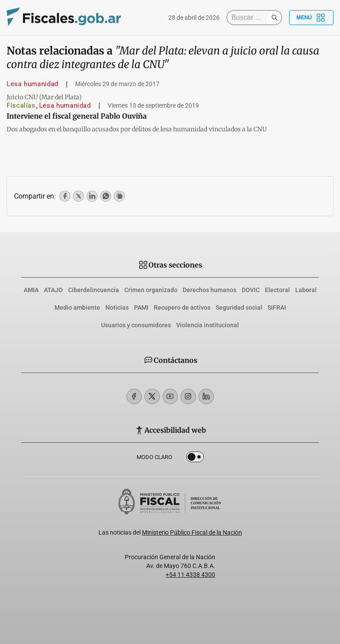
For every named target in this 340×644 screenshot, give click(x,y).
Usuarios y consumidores (136, 325)
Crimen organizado (151, 290)
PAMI (141, 308)
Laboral (306, 290)
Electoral (277, 290)
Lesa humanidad (33, 84)
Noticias (117, 308)
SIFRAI (277, 308)
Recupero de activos (182, 308)
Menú (311, 18)
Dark (195, 459)
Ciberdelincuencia (94, 290)
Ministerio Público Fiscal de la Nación (192, 532)
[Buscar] (250, 18)
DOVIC (251, 290)
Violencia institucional (208, 325)
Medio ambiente (77, 308)
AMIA (31, 290)
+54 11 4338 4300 (190, 575)
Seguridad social (239, 308)
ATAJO (53, 290)
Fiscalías (21, 105)
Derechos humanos (210, 290)
